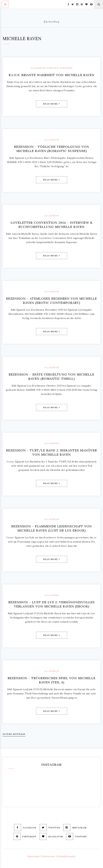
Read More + (52, 104)
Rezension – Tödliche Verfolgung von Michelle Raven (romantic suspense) (52, 149)
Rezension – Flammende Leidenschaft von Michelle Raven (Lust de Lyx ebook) (52, 528)
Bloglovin (51, 836)
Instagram (75, 828)
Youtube (76, 836)
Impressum (33, 856)
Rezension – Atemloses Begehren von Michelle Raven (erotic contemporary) (51, 301)
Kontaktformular (66, 856)
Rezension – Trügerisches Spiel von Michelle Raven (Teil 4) (52, 680)
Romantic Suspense (60, 68)
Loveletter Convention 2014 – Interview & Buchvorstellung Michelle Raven (52, 225)
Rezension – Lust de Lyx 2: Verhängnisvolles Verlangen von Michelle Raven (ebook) (51, 604)
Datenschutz (48, 856)
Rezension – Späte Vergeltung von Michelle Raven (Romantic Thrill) (51, 376)
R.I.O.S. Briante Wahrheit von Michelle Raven (52, 75)
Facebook (25, 828)
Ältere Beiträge (14, 734)
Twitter (50, 828)
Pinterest (25, 836)
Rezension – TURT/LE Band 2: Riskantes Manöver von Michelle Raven (51, 452)
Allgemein (38, 68)
